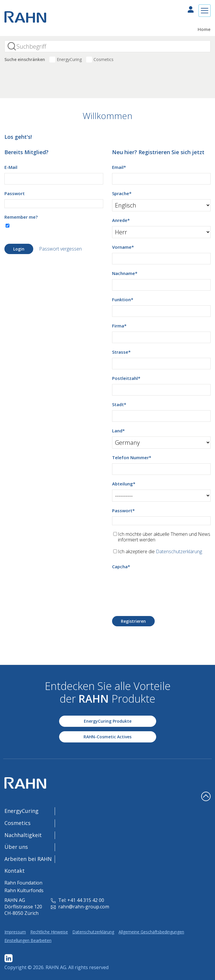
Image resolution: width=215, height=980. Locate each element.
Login (19, 249)
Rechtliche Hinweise (49, 932)
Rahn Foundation (23, 883)
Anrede (121, 220)
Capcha (121, 566)
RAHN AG (56, 967)
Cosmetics (104, 59)
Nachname (125, 273)
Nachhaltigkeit (23, 835)
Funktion (123, 299)
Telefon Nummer (132, 457)
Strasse (121, 352)
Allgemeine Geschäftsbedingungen (151, 932)
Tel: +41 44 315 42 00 (77, 900)
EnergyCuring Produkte (108, 721)
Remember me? (21, 217)
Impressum (15, 932)
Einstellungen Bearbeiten (28, 940)
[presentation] (157, 584)
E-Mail (11, 167)
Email (119, 167)
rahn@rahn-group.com (80, 907)
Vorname (123, 247)
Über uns (16, 847)
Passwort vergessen (60, 249)
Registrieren (133, 621)
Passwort (15, 193)
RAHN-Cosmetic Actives (107, 737)
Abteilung (124, 484)
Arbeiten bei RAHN (28, 859)
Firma (119, 326)
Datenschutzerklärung (179, 551)
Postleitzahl (126, 378)
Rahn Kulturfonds (24, 890)
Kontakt (15, 871)
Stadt (119, 404)
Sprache (122, 193)
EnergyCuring (69, 59)
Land (118, 431)
